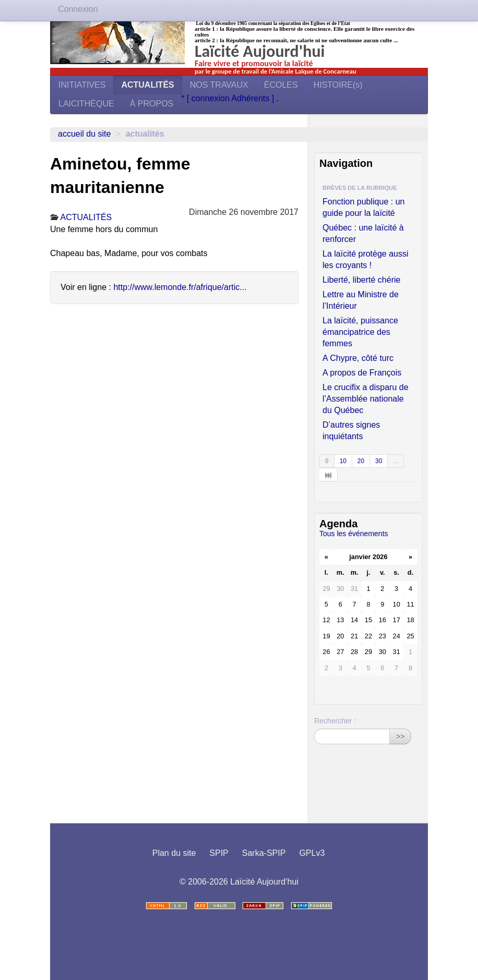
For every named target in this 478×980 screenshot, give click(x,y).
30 (379, 461)
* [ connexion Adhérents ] (229, 98)
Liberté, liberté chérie (361, 280)
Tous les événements (354, 534)
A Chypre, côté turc (358, 358)
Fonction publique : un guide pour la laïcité (363, 207)
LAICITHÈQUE (86, 104)
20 (361, 461)
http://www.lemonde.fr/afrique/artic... (180, 287)
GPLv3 (312, 853)
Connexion (78, 9)
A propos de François (362, 373)
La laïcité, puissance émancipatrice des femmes (360, 332)
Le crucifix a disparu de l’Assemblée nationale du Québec (366, 399)
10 (343, 461)
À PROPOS (152, 104)
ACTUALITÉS (147, 85)
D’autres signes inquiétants (351, 431)
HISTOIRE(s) (338, 85)
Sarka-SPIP (264, 853)
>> (400, 736)
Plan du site (174, 853)
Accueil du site (84, 134)
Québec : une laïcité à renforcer (363, 233)
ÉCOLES (281, 85)
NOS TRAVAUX (219, 85)
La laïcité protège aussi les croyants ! (366, 259)
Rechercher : (335, 721)
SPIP (219, 853)
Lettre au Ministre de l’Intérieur (361, 300)
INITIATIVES (82, 85)
